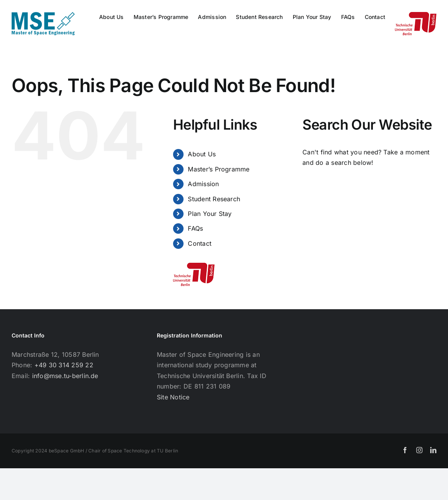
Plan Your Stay (210, 214)
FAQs (195, 228)
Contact (200, 243)
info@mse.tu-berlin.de (65, 376)
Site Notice (173, 397)
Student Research (214, 199)
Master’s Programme (219, 169)
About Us (202, 154)
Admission (203, 184)
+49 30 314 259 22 (64, 365)
